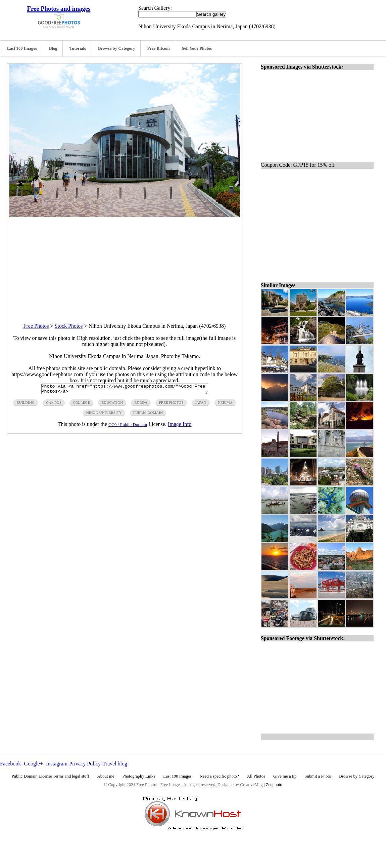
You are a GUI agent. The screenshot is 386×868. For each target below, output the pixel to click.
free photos (171, 404)
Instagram (57, 764)
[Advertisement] (125, 264)
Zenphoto (274, 785)
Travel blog (115, 764)
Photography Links (139, 776)
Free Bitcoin (159, 48)
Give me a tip (285, 776)
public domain (148, 415)
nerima (225, 404)
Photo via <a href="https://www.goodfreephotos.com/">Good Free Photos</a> (125, 390)
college (81, 404)
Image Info (180, 426)
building (26, 404)
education (112, 404)
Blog (53, 48)
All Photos (256, 776)
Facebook (10, 764)
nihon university (104, 415)
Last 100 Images (22, 48)
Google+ (34, 764)
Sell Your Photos (197, 48)
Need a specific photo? (219, 776)
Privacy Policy (85, 764)
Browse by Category (117, 48)
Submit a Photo (318, 776)
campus (54, 404)
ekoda (141, 404)
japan (201, 404)
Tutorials (78, 48)
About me (106, 776)
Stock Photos (69, 326)
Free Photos (36, 326)
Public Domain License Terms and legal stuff (51, 776)
